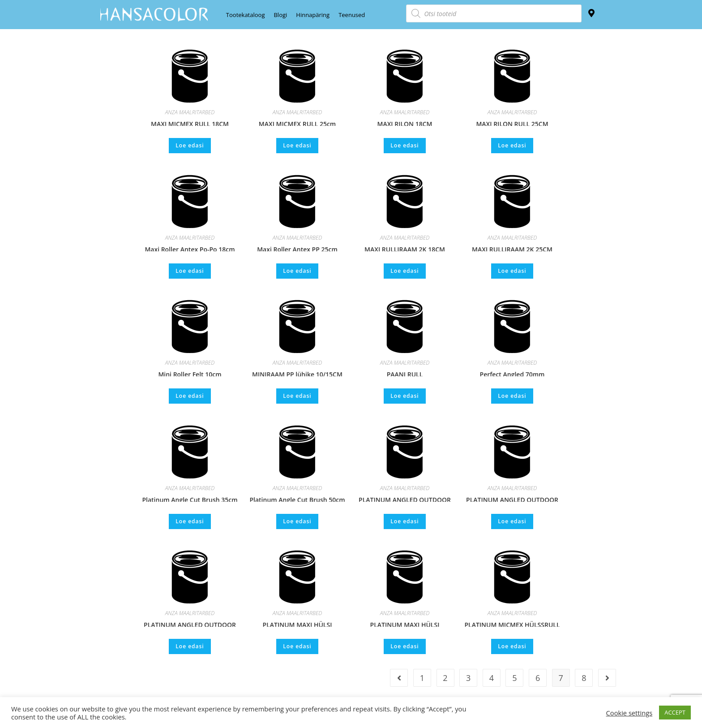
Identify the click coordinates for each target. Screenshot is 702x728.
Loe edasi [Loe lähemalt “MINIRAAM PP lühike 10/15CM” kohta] (297, 396)
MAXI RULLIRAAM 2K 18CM (405, 248)
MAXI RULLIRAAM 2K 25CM (512, 248)
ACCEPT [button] (675, 712)
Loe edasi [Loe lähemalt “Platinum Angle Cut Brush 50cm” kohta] (297, 521)
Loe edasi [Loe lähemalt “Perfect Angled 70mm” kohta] (512, 396)
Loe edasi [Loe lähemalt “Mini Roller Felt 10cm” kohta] (190, 396)
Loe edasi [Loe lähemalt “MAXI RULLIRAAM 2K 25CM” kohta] (512, 271)
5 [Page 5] (514, 678)
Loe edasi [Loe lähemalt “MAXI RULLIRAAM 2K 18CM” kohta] (405, 271)
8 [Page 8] (584, 678)
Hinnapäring (313, 15)
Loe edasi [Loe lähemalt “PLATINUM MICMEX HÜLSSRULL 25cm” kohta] (512, 646)
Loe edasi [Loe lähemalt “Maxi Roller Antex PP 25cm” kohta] (297, 271)
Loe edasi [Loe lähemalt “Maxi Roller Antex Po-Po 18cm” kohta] (190, 271)
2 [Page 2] (445, 678)
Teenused (352, 15)
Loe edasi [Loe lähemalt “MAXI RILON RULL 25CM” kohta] (512, 145)
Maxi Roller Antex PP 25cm (297, 248)
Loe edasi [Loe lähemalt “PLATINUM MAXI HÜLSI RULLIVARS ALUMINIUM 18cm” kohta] (405, 646)
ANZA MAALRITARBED (190, 112)
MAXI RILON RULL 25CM (512, 123)
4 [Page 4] (492, 678)
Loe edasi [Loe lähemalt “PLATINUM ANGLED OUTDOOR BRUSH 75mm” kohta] (190, 646)
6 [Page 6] (538, 678)
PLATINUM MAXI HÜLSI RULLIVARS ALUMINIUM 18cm (405, 624)
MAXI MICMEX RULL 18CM (190, 123)
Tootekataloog (246, 15)
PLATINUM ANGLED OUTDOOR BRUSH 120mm (512, 499)
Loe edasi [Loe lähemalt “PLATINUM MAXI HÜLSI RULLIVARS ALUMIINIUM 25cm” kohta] (297, 646)
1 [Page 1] (422, 678)
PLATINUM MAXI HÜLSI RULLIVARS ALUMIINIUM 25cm (297, 624)
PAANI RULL (405, 373)
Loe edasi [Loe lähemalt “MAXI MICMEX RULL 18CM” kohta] (190, 145)
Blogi (280, 15)
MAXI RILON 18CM (405, 123)
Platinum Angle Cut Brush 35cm (190, 499)
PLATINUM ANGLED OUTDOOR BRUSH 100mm (405, 499)
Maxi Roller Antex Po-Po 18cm (190, 248)
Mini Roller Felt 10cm (190, 373)
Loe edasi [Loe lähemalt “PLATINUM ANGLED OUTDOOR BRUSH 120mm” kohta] (512, 521)
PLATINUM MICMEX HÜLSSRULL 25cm (512, 624)
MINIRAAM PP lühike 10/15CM (297, 373)
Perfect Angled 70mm (512, 373)
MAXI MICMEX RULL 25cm (297, 123)
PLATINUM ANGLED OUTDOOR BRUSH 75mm (190, 624)
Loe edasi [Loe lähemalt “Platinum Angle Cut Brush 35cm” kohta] (190, 521)
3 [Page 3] (468, 678)
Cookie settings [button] (629, 713)
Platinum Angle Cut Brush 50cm (297, 499)
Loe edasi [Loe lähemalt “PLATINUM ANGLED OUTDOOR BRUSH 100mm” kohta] (405, 521)
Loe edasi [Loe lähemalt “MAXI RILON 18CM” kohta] (405, 145)
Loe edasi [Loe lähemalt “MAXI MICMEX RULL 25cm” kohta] (297, 145)
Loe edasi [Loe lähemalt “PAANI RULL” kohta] (405, 396)
